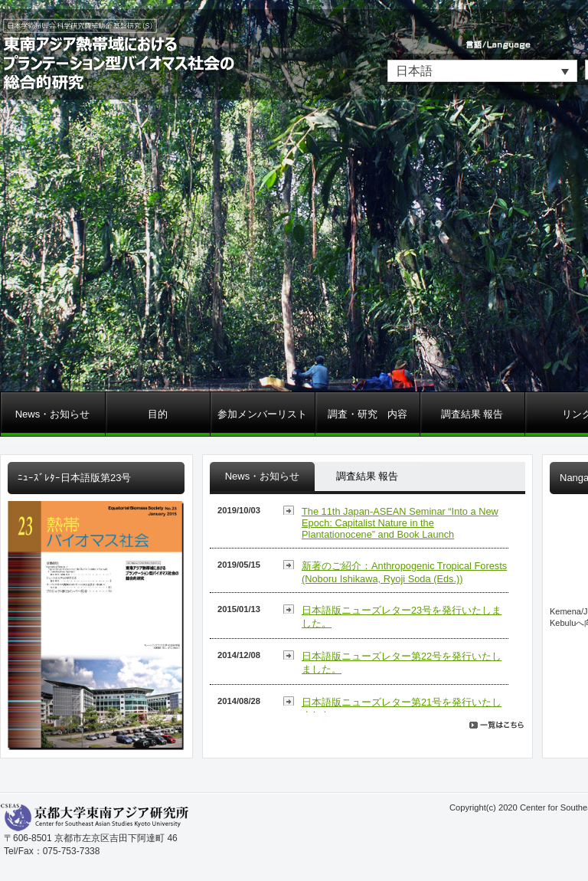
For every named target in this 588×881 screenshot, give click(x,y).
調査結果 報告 (472, 414)
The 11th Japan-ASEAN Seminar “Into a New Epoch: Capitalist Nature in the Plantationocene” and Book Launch (400, 523)
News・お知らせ (53, 414)
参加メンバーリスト (262, 414)
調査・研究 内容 (367, 414)
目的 (158, 414)
